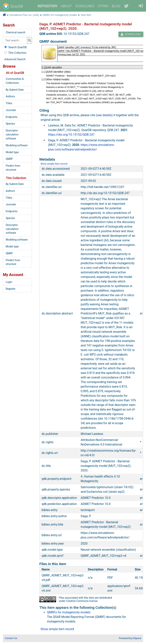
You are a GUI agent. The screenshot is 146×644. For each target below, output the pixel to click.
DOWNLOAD (131, 34)
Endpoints (12, 117)
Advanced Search (15, 59)
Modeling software (17, 145)
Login (9, 282)
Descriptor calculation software (12, 134)
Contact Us (11, 638)
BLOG (116, 6)
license (93, 601)
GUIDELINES (85, 6)
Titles (9, 103)
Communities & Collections (15, 81)
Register (11, 289)
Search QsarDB (15, 47)
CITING (103, 6)
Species (10, 124)
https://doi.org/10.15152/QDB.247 (71, 135)
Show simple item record (54, 164)
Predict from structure (13, 168)
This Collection (15, 53)
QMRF (9, 159)
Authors (10, 96)
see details (104, 115)
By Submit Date (15, 90)
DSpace (137, 638)
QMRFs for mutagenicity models (60, 15)
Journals (11, 110)
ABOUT (67, 6)
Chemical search (15, 32)
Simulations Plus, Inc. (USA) (24, 15)
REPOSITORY (48, 6)
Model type (12, 152)
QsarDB (13, 6)
